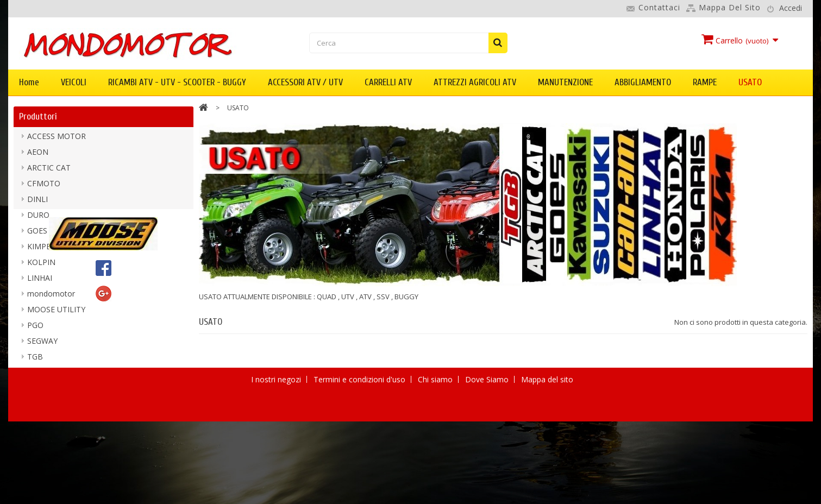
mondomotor (51, 297)
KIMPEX (41, 250)
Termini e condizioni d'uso (361, 489)
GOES (37, 234)
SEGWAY (42, 345)
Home (29, 82)
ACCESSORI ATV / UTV (305, 82)
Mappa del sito (730, 7)
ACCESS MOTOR (57, 140)
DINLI (37, 203)
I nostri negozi (277, 489)
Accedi (791, 8)
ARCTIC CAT (49, 171)
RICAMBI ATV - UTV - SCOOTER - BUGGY (177, 82)
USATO (750, 82)
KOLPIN (41, 266)
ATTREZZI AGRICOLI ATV (475, 82)
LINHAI (40, 282)
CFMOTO (44, 187)
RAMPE (705, 82)
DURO (38, 219)
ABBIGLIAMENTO (643, 82)
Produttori (38, 116)
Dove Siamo (488, 489)
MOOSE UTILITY (56, 313)
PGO (35, 329)
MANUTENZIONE (565, 82)
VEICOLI (74, 82)
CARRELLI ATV (388, 82)
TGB (35, 360)
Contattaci (659, 7)
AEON (38, 156)
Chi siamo (436, 489)
